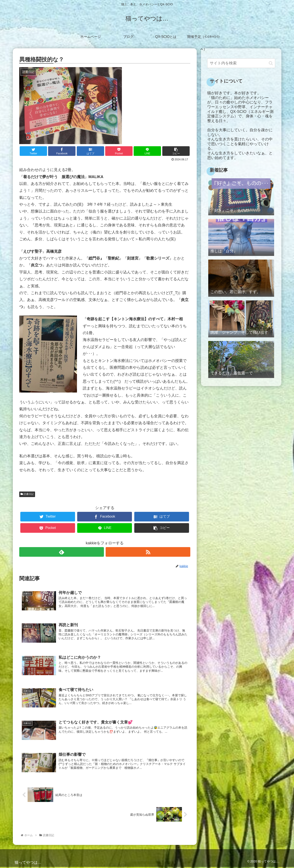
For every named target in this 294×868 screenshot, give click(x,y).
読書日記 (27, 494)
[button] (271, 63)
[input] (241, 63)
